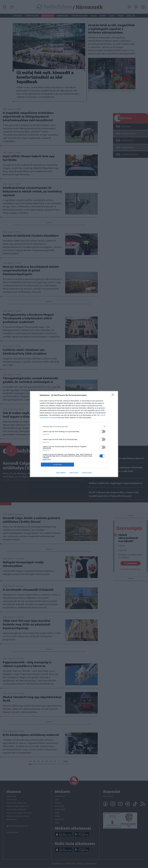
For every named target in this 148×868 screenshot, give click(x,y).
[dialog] (74, 434)
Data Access (74, 473)
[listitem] (74, 426)
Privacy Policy (87, 473)
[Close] (114, 395)
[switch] (102, 431)
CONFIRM (57, 465)
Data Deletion (61, 473)
